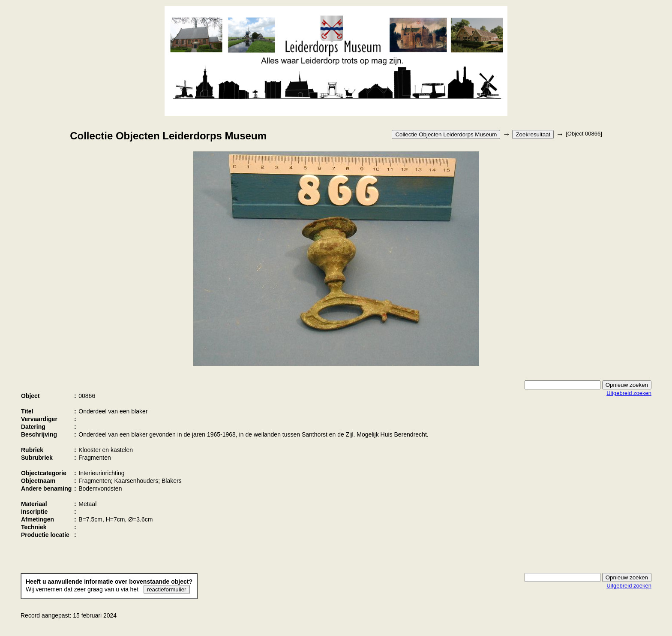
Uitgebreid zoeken (629, 393)
